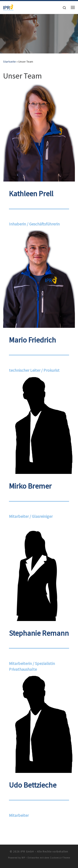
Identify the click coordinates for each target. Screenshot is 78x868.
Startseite (9, 62)
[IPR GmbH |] (8, 7)
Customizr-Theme (60, 858)
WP (23, 858)
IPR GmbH (27, 852)
